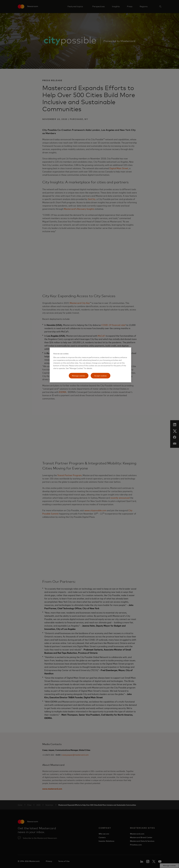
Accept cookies (101, 376)
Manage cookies (79, 376)
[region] (90, 365)
